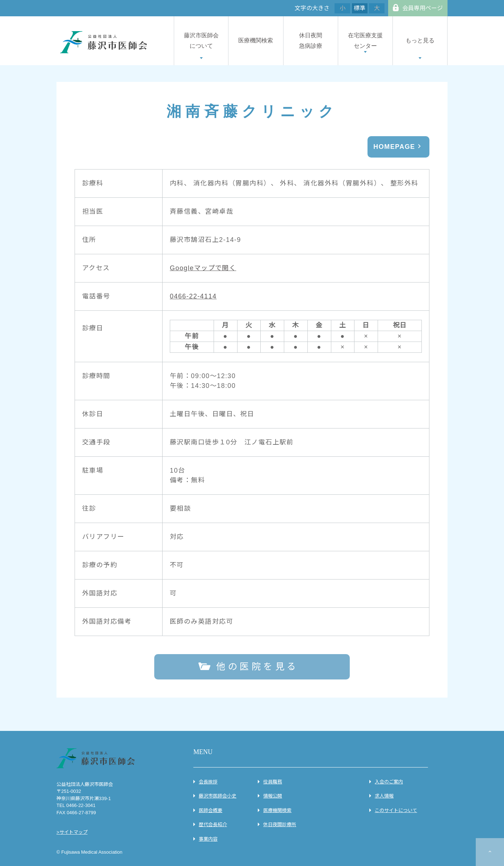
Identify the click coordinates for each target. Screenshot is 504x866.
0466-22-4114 (193, 296)
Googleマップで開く (203, 268)
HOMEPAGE (394, 147)
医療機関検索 (256, 40)
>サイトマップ (72, 832)
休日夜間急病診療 (311, 41)
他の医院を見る (257, 666)
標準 (360, 8)
